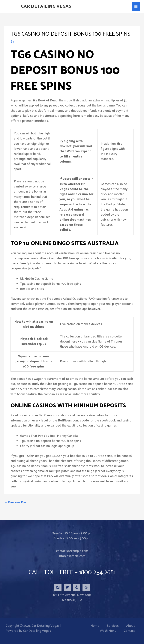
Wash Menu (108, 631)
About (130, 626)
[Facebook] (58, 587)
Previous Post (16, 502)
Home (95, 626)
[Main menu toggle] (136, 7)
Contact (129, 631)
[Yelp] (77, 587)
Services (113, 626)
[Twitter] (67, 587)
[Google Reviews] (86, 587)
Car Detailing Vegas (47, 7)
